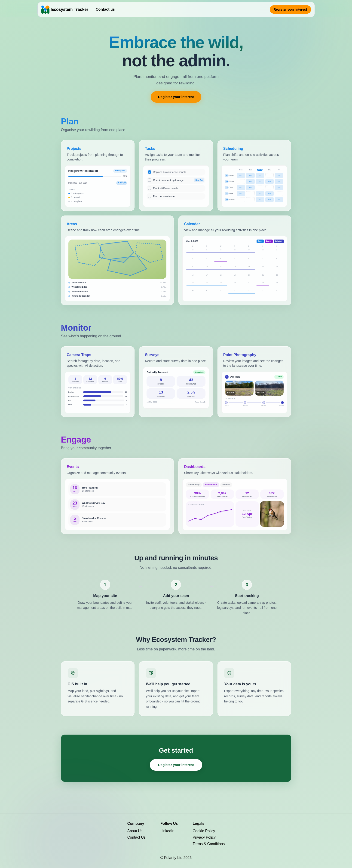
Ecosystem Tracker (70, 9)
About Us (135, 831)
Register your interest (290, 9)
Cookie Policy (204, 831)
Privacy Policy (204, 837)
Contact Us (136, 837)
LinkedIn (167, 831)
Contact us (105, 9)
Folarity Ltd (174, 858)
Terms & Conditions (209, 844)
